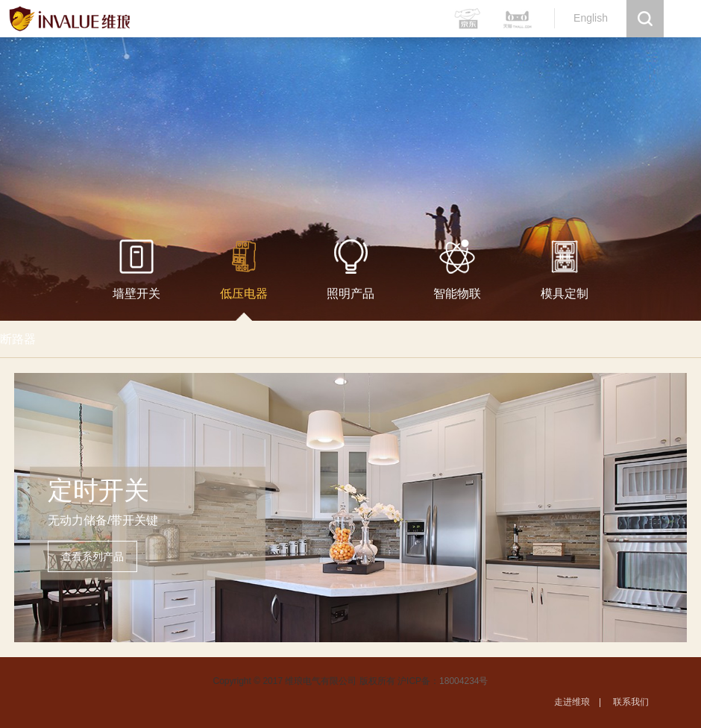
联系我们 (631, 702)
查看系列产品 (92, 556)
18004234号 (463, 681)
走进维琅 (572, 702)
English (591, 18)
